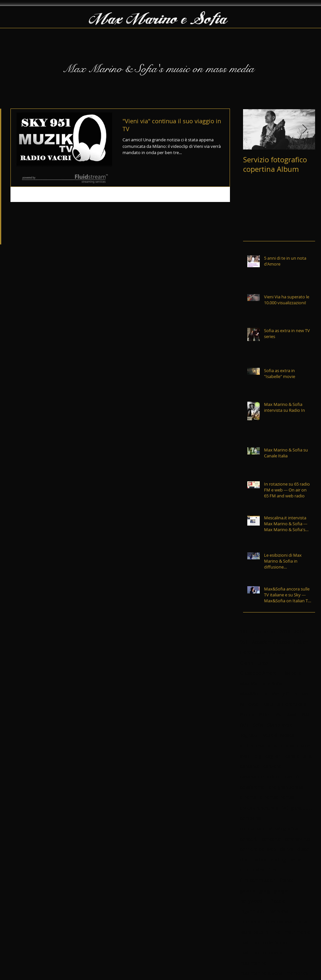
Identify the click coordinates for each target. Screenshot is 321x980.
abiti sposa (252, 745)
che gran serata (286, 787)
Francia (277, 652)
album (275, 745)
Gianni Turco (254, 663)
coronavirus (298, 839)
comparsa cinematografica (269, 828)
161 (244, 632)
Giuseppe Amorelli (260, 673)
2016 (285, 632)
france (287, 880)
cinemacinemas (277, 797)
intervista (250, 921)
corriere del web (258, 849)
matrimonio (297, 932)
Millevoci (250, 704)
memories (297, 973)
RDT (245, 725)
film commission (258, 880)
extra (259, 870)
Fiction (301, 642)
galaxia (248, 891)
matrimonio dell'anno (264, 942)
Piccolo (248, 715)
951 (244, 642)
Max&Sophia (254, 694)
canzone (273, 766)
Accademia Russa (271, 642)
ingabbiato (252, 911)
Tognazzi (250, 735)
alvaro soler (299, 745)
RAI (306, 715)
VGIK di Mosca (279, 735)
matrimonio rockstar (262, 953)
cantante (250, 766)
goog (265, 891)
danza (287, 849)
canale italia (299, 756)
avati (245, 756)
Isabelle (293, 673)
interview (278, 911)
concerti (249, 839)
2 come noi (264, 632)
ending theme (286, 860)
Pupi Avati (287, 715)
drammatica (253, 860)
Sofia (258, 725)
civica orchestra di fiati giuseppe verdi (276, 808)
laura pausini (255, 932)
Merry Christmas (290, 694)
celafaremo (252, 787)
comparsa (251, 818)
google (281, 891)
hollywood (251, 901)
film (272, 870)
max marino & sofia (261, 973)
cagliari (273, 756)
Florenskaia (253, 652)
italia (302, 921)
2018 (299, 632)
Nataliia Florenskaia (285, 704)
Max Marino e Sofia (261, 683)
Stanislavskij (281, 725)
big (258, 756)
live (277, 932)
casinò (292, 777)
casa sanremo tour (261, 777)
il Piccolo (276, 901)
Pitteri (266, 715)
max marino (253, 963)
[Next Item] (305, 129)
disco (303, 849)
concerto (271, 839)
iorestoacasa (278, 921)
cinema (248, 797)
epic (245, 870)
